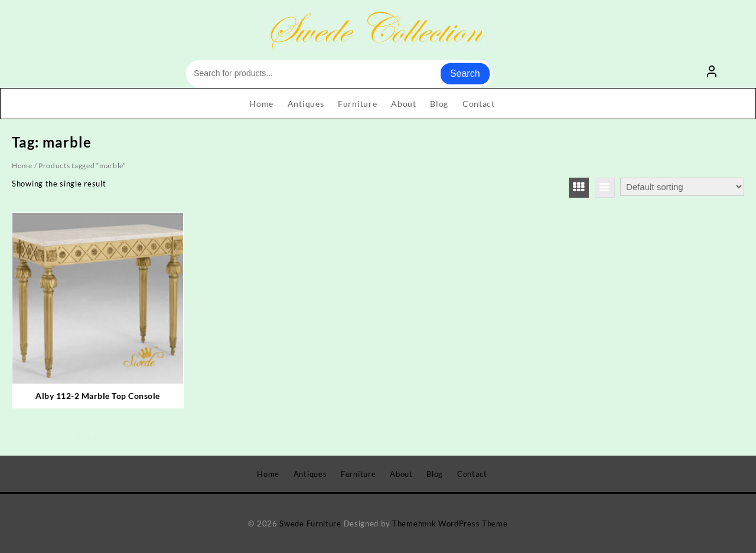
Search (465, 73)
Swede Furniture (310, 523)
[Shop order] (682, 187)
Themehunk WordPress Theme (450, 523)
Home (22, 166)
